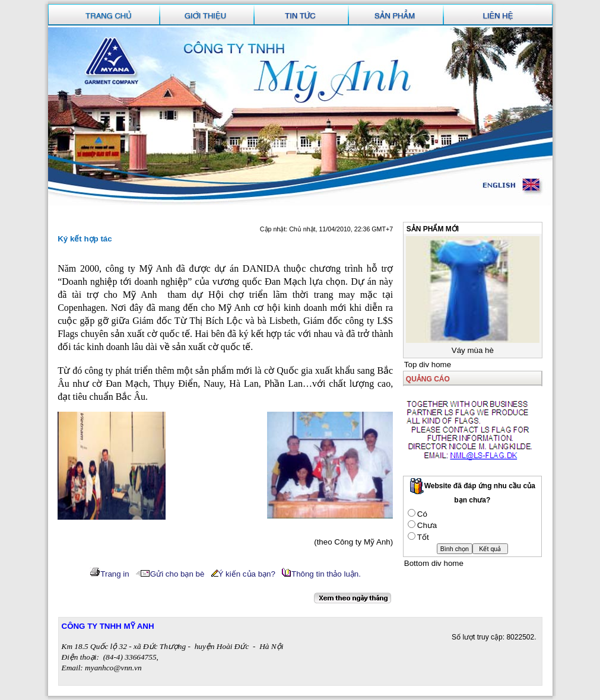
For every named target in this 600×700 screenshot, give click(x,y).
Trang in (109, 574)
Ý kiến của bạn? (243, 574)
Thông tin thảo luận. (321, 574)
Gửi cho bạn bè (170, 574)
